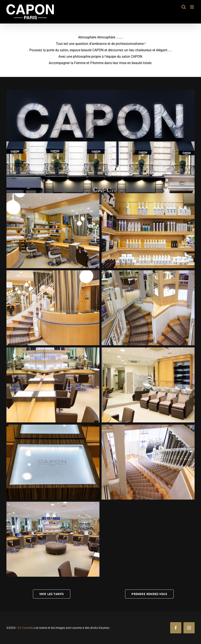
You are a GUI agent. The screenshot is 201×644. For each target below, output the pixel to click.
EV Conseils (25, 628)
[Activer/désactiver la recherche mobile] (184, 7)
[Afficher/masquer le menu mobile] (192, 7)
